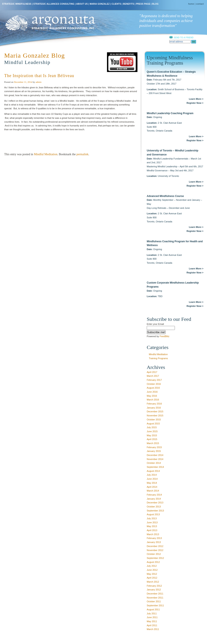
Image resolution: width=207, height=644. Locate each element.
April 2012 (152, 578)
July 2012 (152, 566)
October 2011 (154, 601)
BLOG (155, 4)
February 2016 (154, 404)
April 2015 (152, 439)
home (191, 4)
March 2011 (153, 629)
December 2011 (155, 594)
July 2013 (152, 518)
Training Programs (158, 358)
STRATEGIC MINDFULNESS (17, 4)
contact (200, 4)
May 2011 (152, 621)
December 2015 (155, 411)
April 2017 (152, 372)
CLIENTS (116, 4)
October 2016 (154, 384)
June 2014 (152, 479)
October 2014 (154, 463)
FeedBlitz (165, 336)
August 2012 (153, 562)
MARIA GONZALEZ (100, 4)
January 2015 (154, 451)
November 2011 (155, 598)
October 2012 (154, 554)
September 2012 (155, 558)
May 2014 (152, 483)
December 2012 (155, 546)
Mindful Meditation (46, 154)
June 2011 (152, 617)
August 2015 (153, 424)
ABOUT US (82, 4)
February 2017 (154, 380)
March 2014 (153, 491)
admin (38, 82)
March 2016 (153, 400)
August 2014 (153, 471)
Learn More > (196, 99)
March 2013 (153, 534)
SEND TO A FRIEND (184, 38)
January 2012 (154, 590)
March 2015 (153, 443)
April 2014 (152, 487)
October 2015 (154, 420)
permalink (82, 154)
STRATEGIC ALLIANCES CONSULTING (54, 4)
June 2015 (152, 431)
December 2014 (155, 455)
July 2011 (152, 614)
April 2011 (152, 625)
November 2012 (155, 550)
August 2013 (153, 514)
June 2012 (152, 570)
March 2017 (153, 376)
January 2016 (154, 408)
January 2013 (154, 542)
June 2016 (152, 392)
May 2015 (152, 435)
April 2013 (152, 530)
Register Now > (195, 103)
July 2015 (152, 427)
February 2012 (154, 586)
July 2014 (152, 475)
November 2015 (155, 415)
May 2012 (152, 574)
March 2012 (153, 582)
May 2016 (152, 396)
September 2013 (155, 511)
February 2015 (154, 447)
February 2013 (154, 538)
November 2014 (155, 459)
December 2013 (155, 503)
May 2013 (152, 526)
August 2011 (153, 609)
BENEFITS (129, 4)
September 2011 (155, 605)
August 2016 (153, 388)
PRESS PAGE (143, 4)
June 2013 (152, 522)
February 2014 (154, 495)
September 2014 (155, 467)
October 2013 (154, 507)
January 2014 (154, 499)
